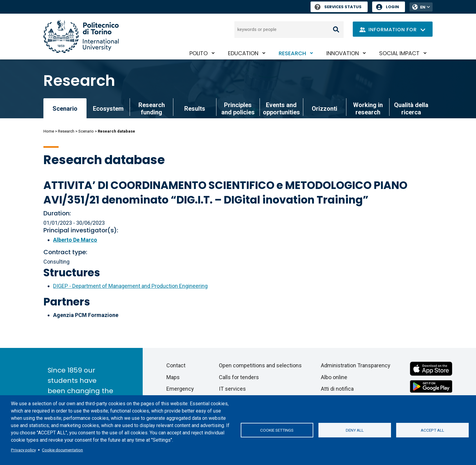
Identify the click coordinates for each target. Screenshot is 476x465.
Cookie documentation (62, 450)
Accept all (432, 430)
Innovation (343, 53)
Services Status (338, 7)
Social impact (399, 53)
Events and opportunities (281, 109)
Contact (176, 365)
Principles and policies (238, 109)
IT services (232, 389)
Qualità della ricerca (411, 109)
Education (243, 53)
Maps (173, 377)
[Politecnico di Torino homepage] (81, 37)
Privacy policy (23, 450)
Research (292, 53)
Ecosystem (108, 109)
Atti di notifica (337, 389)
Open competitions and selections (260, 365)
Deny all (355, 430)
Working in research (368, 109)
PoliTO (199, 53)
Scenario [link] (65, 109)
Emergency (180, 389)
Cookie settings (277, 430)
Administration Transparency (356, 365)
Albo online (334, 377)
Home (49, 131)
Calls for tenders (239, 377)
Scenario (86, 131)
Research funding (152, 109)
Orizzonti (325, 109)
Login (392, 7)
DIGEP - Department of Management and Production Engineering (130, 286)
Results (195, 109)
